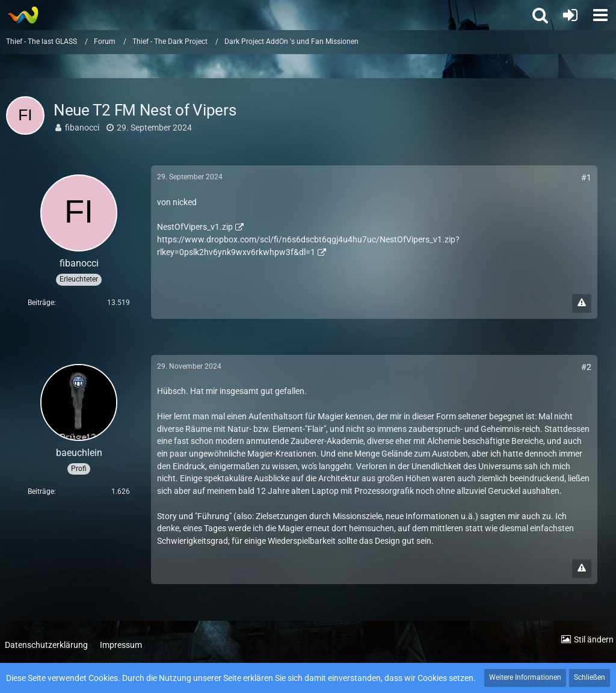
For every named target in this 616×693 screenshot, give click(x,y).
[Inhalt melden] (582, 303)
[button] (600, 15)
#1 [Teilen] (586, 177)
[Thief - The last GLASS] (23, 15)
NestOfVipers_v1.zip (195, 227)
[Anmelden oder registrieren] (570, 15)
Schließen (590, 677)
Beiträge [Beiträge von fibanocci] (41, 303)
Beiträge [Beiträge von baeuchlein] (41, 491)
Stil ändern (594, 639)
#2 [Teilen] (586, 367)
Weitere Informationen (525, 677)
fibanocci (82, 128)
